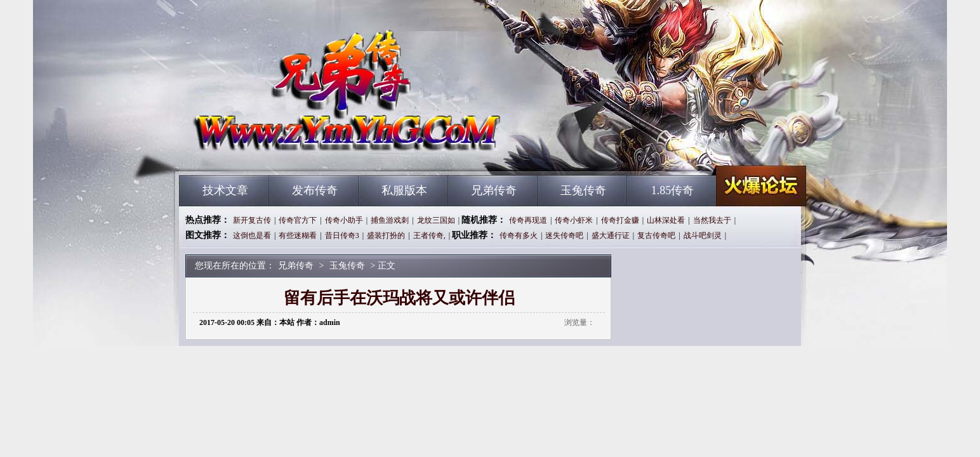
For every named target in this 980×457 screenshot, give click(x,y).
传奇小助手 (344, 220)
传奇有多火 (519, 235)
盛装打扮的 (386, 235)
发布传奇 (315, 190)
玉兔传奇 (583, 190)
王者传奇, (429, 235)
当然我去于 (712, 220)
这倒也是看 (252, 235)
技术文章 (225, 190)
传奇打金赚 (620, 220)
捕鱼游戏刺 (390, 220)
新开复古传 (252, 220)
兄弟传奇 (300, 152)
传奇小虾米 (574, 220)
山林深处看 (666, 220)
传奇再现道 (528, 220)
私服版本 (404, 190)
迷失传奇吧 (564, 235)
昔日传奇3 (342, 235)
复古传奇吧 (656, 235)
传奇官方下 (298, 220)
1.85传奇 (673, 190)
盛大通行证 (611, 235)
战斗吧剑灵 (703, 235)
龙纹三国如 (436, 220)
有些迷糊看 (298, 235)
